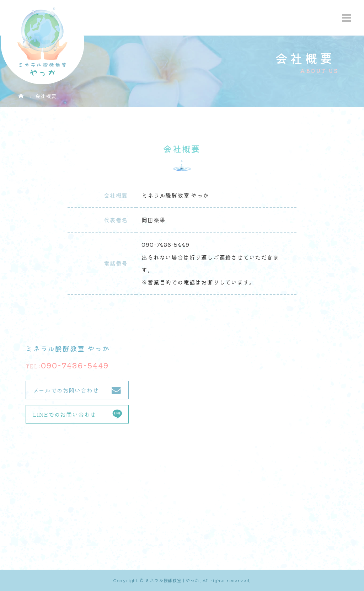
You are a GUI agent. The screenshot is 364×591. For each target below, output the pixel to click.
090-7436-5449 (75, 365)
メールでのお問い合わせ (66, 390)
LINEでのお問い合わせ (65, 414)
